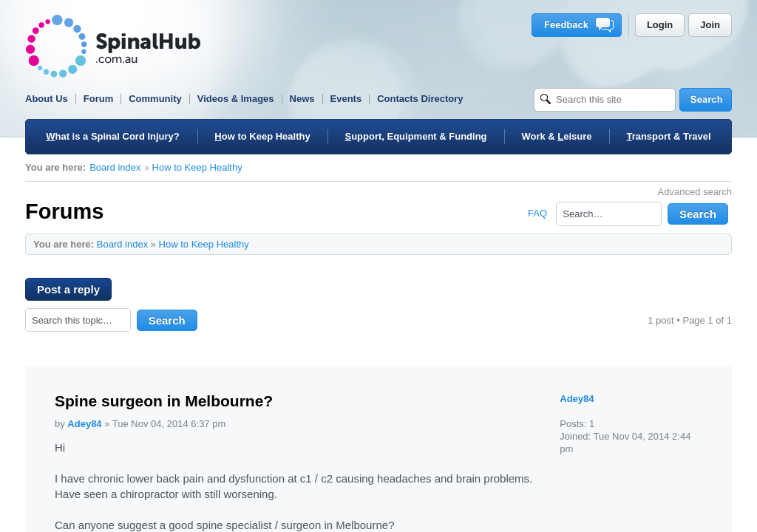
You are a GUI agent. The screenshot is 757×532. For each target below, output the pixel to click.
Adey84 (84, 424)
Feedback (579, 25)
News (302, 99)
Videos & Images (236, 99)
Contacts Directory (420, 99)
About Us (47, 99)
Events (346, 99)
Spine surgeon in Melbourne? (164, 401)
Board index (115, 167)
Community (155, 99)
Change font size (713, 244)
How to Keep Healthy (197, 167)
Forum (98, 99)
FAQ (537, 213)
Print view (690, 244)
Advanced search (695, 192)
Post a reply (74, 292)
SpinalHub (113, 46)
